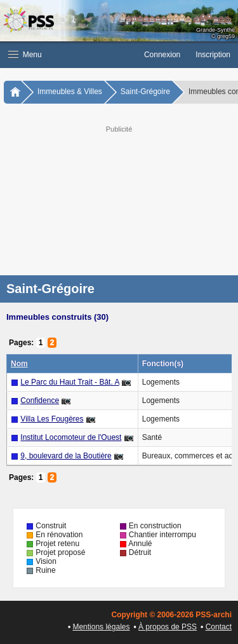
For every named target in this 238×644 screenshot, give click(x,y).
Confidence (40, 401)
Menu (25, 55)
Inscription (213, 55)
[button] (68, 55)
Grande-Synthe (215, 30)
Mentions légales (101, 627)
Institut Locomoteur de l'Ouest (71, 437)
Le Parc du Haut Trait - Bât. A (69, 382)
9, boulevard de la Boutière (66, 456)
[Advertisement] (119, 199)
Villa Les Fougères (52, 419)
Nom (19, 364)
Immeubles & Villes (70, 92)
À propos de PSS (168, 627)
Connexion (162, 55)
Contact (219, 627)
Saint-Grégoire (145, 92)
